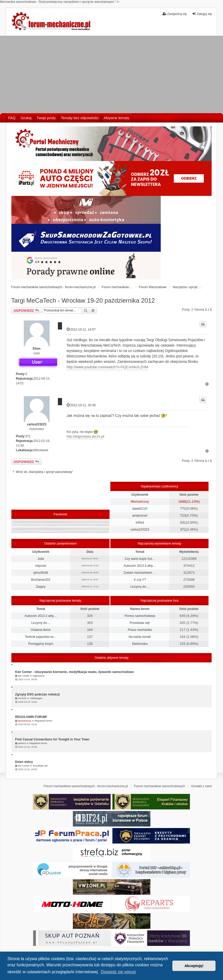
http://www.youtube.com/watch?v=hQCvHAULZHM (107, 367)
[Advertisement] (111, 74)
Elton (37, 349)
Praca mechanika (140, 630)
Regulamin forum (44, 721)
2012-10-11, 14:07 (81, 329)
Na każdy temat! (140, 637)
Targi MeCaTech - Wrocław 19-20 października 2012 (83, 300)
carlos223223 (37, 424)
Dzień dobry (24, 762)
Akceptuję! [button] (194, 966)
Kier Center (24, 676)
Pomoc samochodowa (140, 616)
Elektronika (140, 644)
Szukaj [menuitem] (26, 118)
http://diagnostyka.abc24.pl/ (86, 437)
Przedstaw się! (140, 623)
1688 (182, 502)
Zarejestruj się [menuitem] (175, 14)
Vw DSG (22, 698)
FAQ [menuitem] (12, 118)
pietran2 (22, 743)
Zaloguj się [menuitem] (202, 14)
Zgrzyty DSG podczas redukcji (38, 694)
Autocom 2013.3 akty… (140, 566)
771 (183, 508)
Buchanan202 (41, 580)
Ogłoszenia (39, 676)
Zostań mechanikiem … (140, 573)
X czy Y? (140, 580)
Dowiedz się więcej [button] (118, 972)
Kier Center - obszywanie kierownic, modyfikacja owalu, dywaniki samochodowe (75, 672)
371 (28, 436)
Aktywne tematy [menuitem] (116, 118)
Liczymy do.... (140, 587)
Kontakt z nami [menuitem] (201, 786)
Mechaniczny (140, 502)
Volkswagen (36, 698)
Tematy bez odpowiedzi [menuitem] (80, 118)
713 (183, 515)
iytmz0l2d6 (41, 573)
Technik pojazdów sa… (41, 637)
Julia (41, 559)
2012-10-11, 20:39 (81, 405)
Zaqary (41, 587)
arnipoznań (140, 516)
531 (183, 522)
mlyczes (41, 566)
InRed (140, 523)
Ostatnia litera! (41, 630)
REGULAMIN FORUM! (31, 717)
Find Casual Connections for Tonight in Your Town (52, 739)
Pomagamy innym (41, 644)
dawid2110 (140, 509)
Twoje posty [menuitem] (46, 118)
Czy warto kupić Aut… (140, 559)
